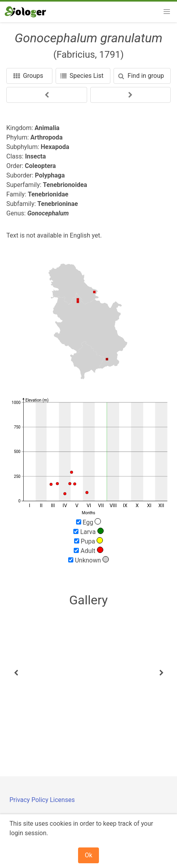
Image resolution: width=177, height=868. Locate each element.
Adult (88, 551)
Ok (88, 855)
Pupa (89, 541)
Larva (88, 532)
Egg (89, 522)
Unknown (88, 560)
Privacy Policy (30, 800)
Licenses (62, 800)
